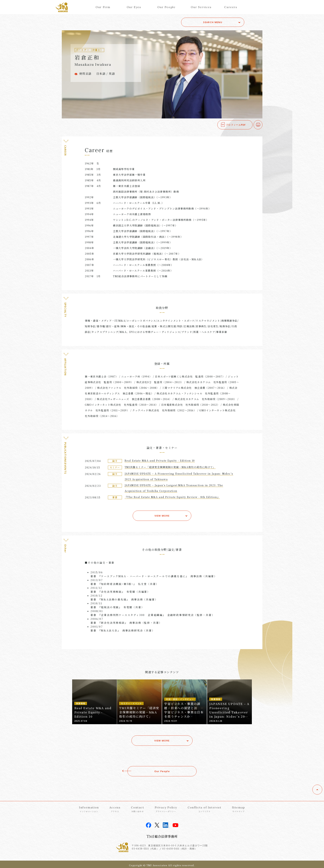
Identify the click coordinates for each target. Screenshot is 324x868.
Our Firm (103, 7)
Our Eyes (134, 7)
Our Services (201, 7)
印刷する (262, 125)
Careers (231, 7)
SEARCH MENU (220, 22)
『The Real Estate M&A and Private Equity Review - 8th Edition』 (172, 497)
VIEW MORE (162, 514)
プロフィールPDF (236, 125)
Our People (166, 7)
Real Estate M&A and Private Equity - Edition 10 (160, 461)
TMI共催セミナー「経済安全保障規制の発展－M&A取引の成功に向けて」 (170, 467)
